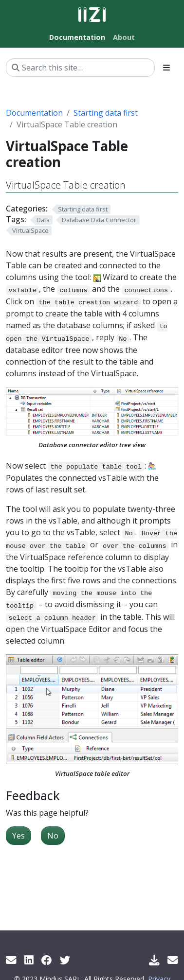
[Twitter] (65, 960)
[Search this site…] (80, 68)
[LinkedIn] (29, 960)
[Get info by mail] (11, 960)
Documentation (34, 113)
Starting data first (106, 113)
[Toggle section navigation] (166, 68)
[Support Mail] (173, 960)
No (53, 836)
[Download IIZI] (154, 960)
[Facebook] (47, 960)
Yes (18, 836)
